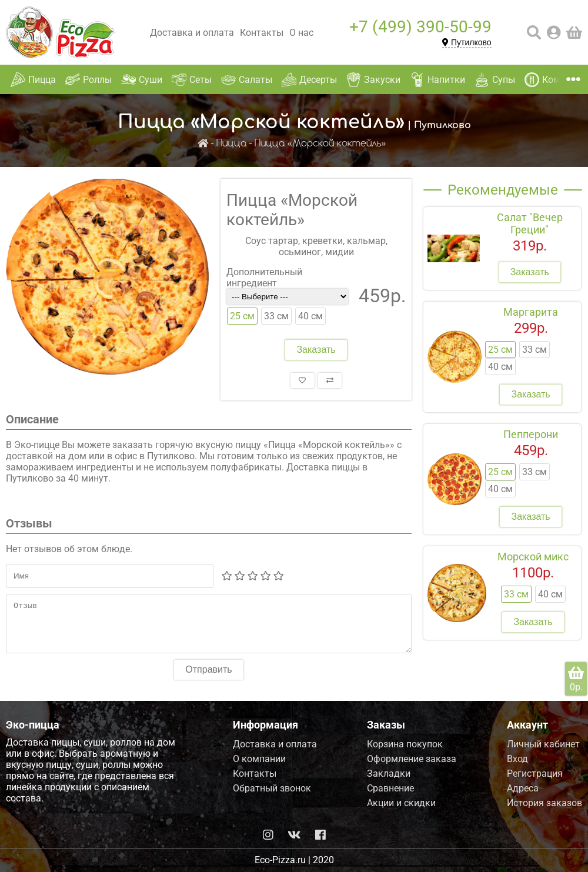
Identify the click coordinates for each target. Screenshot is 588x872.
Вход (517, 759)
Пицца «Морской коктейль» (320, 144)
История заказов (544, 803)
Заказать (316, 350)
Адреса (523, 788)
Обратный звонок (272, 788)
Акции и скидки (401, 803)
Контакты (262, 33)
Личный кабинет (543, 744)
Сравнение (390, 788)
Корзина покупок (405, 744)
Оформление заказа (412, 759)
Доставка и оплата (192, 33)
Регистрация (535, 774)
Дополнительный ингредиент (264, 278)
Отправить (208, 678)
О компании (259, 759)
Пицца (231, 144)
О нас (301, 33)
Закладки (389, 774)
